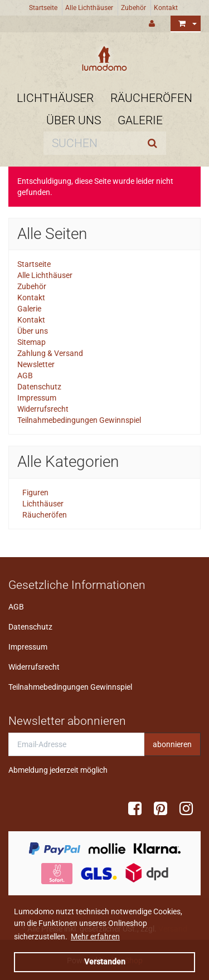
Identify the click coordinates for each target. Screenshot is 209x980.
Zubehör (133, 8)
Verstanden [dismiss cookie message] (105, 962)
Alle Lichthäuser (89, 8)
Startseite (43, 8)
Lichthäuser (55, 98)
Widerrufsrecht (43, 409)
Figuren (35, 493)
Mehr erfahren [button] (95, 937)
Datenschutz (39, 387)
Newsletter (36, 364)
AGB (25, 376)
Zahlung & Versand (50, 353)
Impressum (37, 398)
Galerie (140, 120)
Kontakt (166, 8)
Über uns (74, 120)
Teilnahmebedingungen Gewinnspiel (79, 420)
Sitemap (31, 342)
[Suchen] (91, 143)
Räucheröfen (151, 98)
